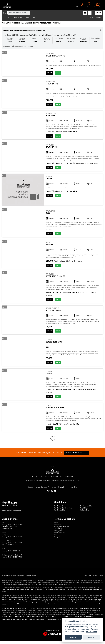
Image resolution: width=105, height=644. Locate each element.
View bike (50, 73)
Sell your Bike (72, 490)
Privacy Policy (59, 534)
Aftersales (58, 528)
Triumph (61, 490)
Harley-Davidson (42, 490)
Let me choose (92, 632)
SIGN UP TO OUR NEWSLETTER (77, 456)
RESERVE (59, 73)
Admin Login (87, 579)
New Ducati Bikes (60, 509)
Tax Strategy (58, 532)
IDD (55, 538)
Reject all (91, 637)
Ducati (30, 490)
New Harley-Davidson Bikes (63, 511)
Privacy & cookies (98, 579)
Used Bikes (84, 511)
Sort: (5, 13)
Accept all (73, 637)
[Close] (101, 30)
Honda (53, 490)
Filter (99, 13)
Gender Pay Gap (60, 536)
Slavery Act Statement (61, 530)
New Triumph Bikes (86, 509)
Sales (56, 526)
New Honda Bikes (60, 513)
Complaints (58, 540)
